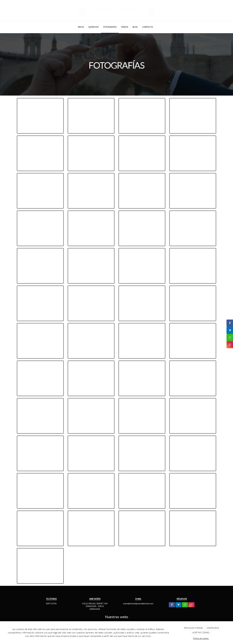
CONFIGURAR (213, 628)
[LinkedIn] (178, 605)
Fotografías (110, 27)
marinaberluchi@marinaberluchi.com (53, 13)
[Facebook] (172, 605)
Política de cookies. (201, 638)
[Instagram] (191, 605)
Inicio (81, 27)
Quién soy (94, 27)
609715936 (51, 604)
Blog (135, 27)
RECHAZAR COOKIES (194, 628)
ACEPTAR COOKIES (201, 633)
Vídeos (125, 27)
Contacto (148, 27)
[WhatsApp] (185, 605)
